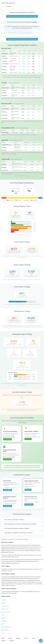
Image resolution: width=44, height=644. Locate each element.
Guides (10, 638)
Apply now (28, 490)
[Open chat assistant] (41, 641)
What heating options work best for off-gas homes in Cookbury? (21, 524)
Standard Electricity (12, 32)
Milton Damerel (5, 630)
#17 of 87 (25, 384)
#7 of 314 (10, 384)
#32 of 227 (17, 384)
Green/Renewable (27, 32)
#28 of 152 (33, 384)
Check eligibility (8, 490)
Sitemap (12, 641)
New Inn (3, 618)
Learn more (28, 439)
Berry (3, 624)
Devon (4, 6)
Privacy (26, 638)
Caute (3, 633)
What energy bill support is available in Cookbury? (17, 529)
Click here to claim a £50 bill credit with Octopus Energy (22, 16)
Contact (3, 641)
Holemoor (4, 600)
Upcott (3, 615)
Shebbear (4, 621)
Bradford (4, 603)
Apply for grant (7, 439)
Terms (34, 638)
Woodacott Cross (6, 612)
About (3, 638)
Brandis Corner (5, 609)
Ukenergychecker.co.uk (9, 3)
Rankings (18, 638)
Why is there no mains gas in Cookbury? (14, 520)
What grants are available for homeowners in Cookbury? (19, 533)
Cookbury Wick (5, 606)
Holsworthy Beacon (6, 627)
